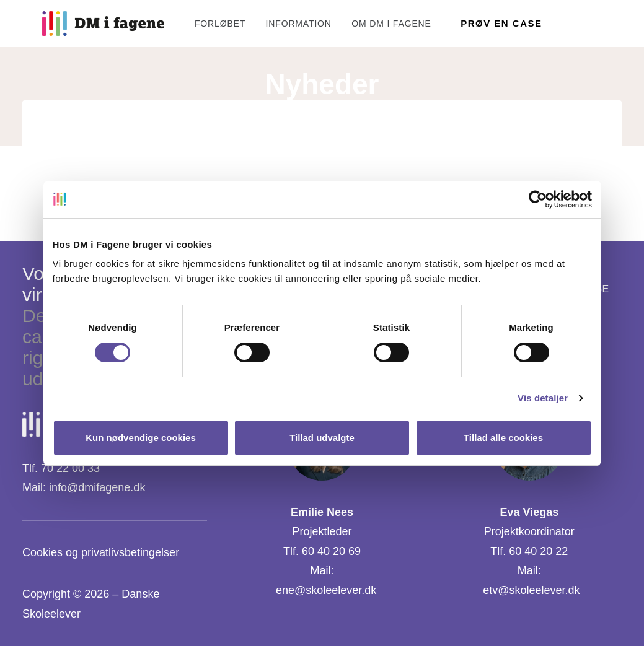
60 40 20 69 (331, 551)
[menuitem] (205, 24)
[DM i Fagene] (83, 24)
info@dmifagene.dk (97, 487)
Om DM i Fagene (371, 24)
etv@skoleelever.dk (531, 590)
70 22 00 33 (70, 468)
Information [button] (279, 24)
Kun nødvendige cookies (141, 438)
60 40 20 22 (538, 551)
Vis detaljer (543, 398)
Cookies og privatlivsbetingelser (101, 552)
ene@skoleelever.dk (326, 590)
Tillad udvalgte (322, 438)
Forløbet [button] (200, 24)
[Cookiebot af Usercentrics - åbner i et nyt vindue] (538, 199)
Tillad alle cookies (503, 438)
